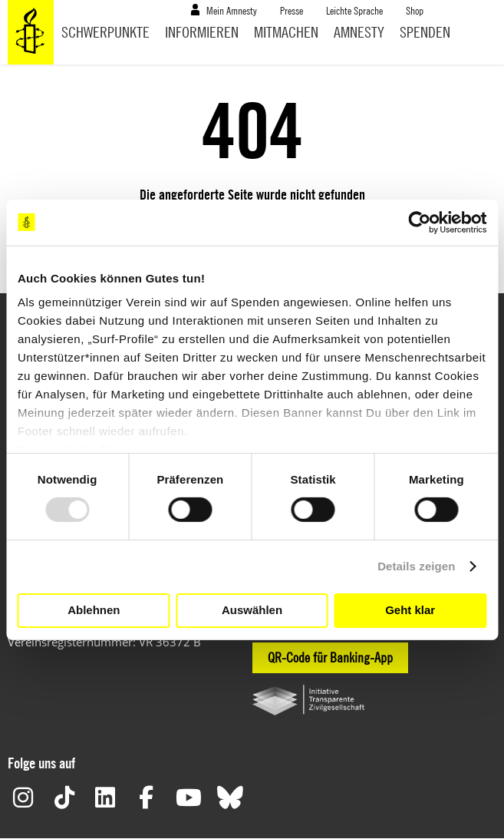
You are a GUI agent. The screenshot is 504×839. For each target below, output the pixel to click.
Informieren (202, 32)
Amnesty (359, 32)
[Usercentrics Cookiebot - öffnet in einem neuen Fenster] (419, 222)
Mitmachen (286, 32)
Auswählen (252, 610)
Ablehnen (94, 610)
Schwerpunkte (105, 32)
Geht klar (410, 610)
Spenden (425, 32)
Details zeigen (416, 566)
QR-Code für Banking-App (330, 657)
